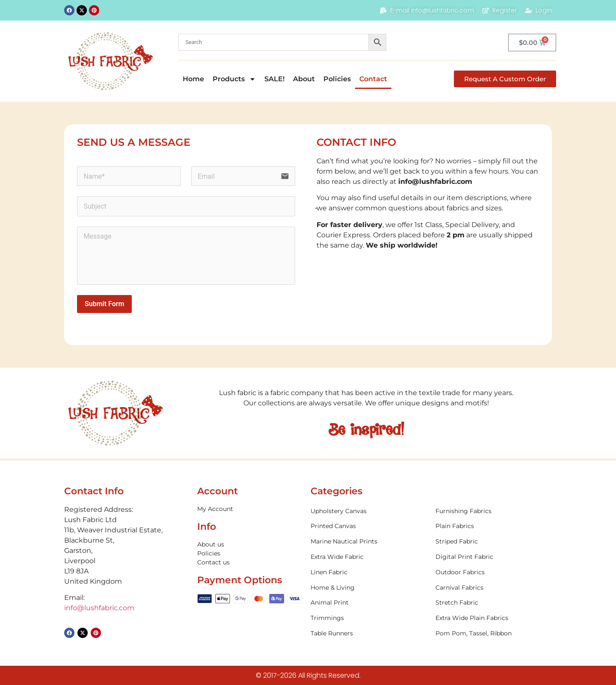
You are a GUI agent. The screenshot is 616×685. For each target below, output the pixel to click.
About (304, 79)
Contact (373, 79)
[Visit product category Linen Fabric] (369, 572)
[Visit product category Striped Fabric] (494, 542)
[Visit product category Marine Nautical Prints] (369, 542)
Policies (337, 79)
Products (234, 79)
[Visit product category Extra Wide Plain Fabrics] (494, 618)
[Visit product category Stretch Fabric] (494, 603)
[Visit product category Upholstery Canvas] (369, 511)
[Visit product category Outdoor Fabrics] (494, 572)
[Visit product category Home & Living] (369, 588)
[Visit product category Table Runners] (369, 633)
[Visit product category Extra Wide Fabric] (369, 557)
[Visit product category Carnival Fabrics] (494, 588)
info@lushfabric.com (435, 182)
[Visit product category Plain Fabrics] (494, 526)
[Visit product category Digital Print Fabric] (494, 557)
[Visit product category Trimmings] (369, 618)
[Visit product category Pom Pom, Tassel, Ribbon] (494, 633)
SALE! (274, 79)
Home (193, 79)
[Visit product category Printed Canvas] (369, 526)
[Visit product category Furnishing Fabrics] (494, 511)
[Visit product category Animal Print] (369, 603)
